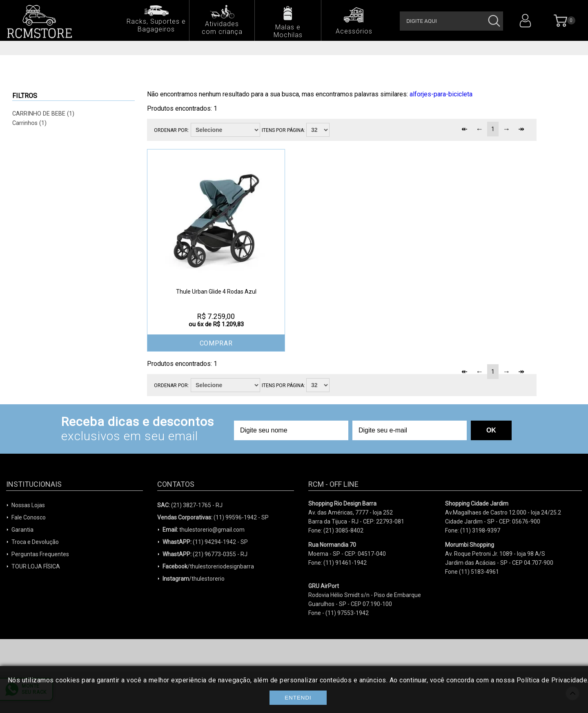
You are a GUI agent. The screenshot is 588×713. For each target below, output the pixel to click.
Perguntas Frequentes (40, 554)
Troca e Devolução (35, 542)
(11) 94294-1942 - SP (205, 542)
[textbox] (451, 21)
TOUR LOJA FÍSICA (36, 566)
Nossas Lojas (28, 505)
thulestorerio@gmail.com (204, 530)
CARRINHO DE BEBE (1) (43, 114)
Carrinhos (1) (29, 123)
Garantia (22, 530)
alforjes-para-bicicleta (441, 94)
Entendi (298, 698)
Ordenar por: (171, 130)
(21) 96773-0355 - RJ (205, 554)
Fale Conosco (29, 517)
